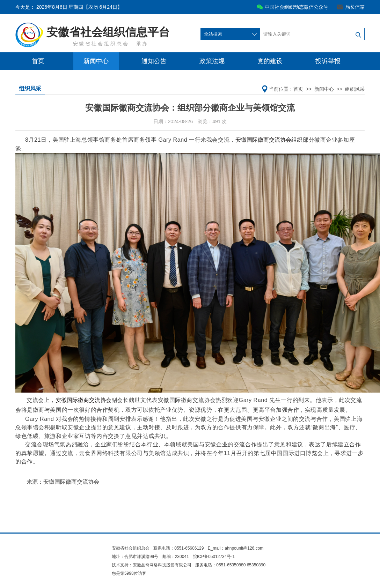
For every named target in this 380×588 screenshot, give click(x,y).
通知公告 (154, 61)
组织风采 (30, 88)
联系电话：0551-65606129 (179, 548)
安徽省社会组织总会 (131, 548)
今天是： (69, 7)
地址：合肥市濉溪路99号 (135, 557)
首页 (38, 61)
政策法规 (212, 61)
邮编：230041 (176, 557)
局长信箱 (355, 7)
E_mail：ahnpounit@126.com (236, 548)
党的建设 (270, 61)
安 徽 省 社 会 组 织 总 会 (100, 44)
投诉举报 (328, 61)
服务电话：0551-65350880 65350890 (230, 565)
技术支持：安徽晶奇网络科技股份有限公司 (152, 565)
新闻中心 (96, 61)
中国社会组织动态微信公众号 (297, 7)
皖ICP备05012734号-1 (214, 557)
